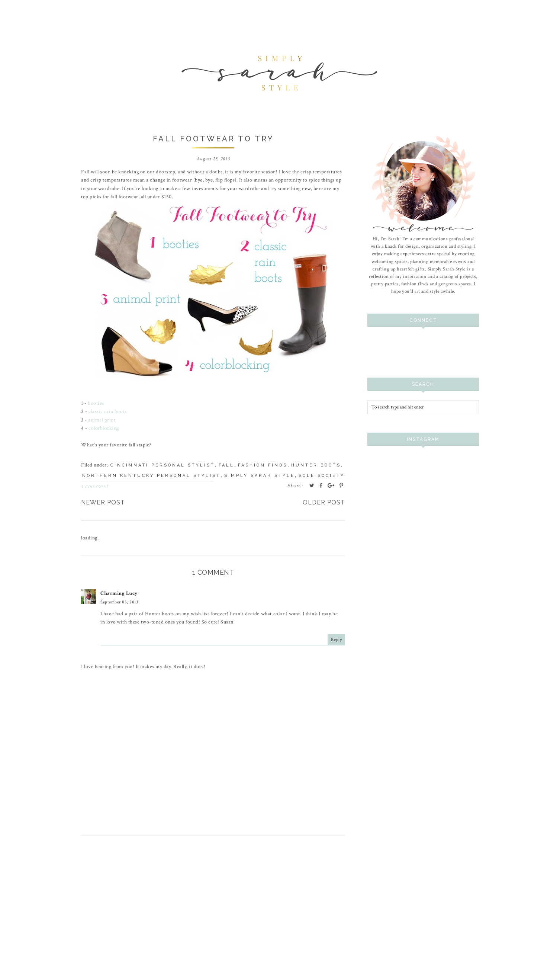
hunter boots (316, 465)
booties (96, 403)
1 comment (95, 486)
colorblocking (104, 428)
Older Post (324, 502)
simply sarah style (260, 476)
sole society (322, 476)
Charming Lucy (119, 593)
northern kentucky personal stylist (151, 476)
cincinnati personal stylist (163, 465)
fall (226, 465)
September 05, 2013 (119, 602)
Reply (337, 639)
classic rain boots (107, 411)
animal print (102, 420)
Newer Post (103, 502)
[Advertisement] (213, 910)
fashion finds (263, 465)
